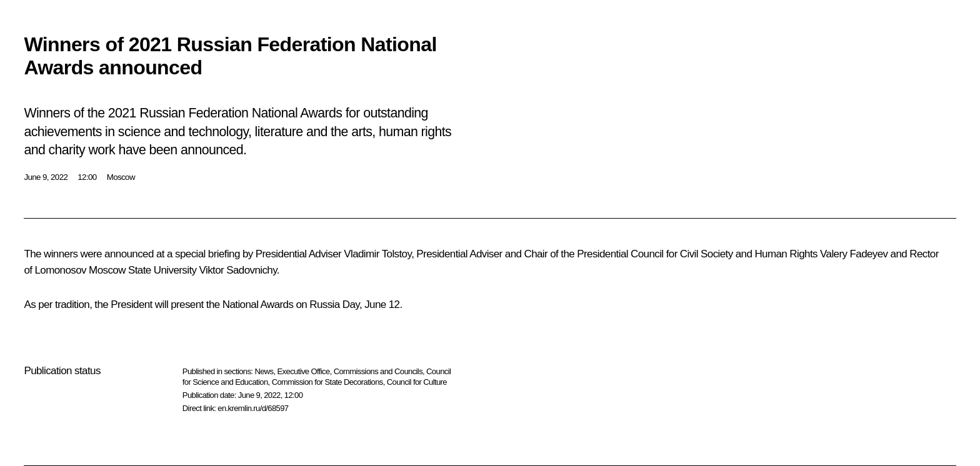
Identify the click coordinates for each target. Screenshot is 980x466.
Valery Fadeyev (854, 254)
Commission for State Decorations (327, 382)
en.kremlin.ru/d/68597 (253, 408)
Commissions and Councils (378, 371)
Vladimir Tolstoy (377, 254)
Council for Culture (417, 382)
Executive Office (304, 371)
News (264, 371)
